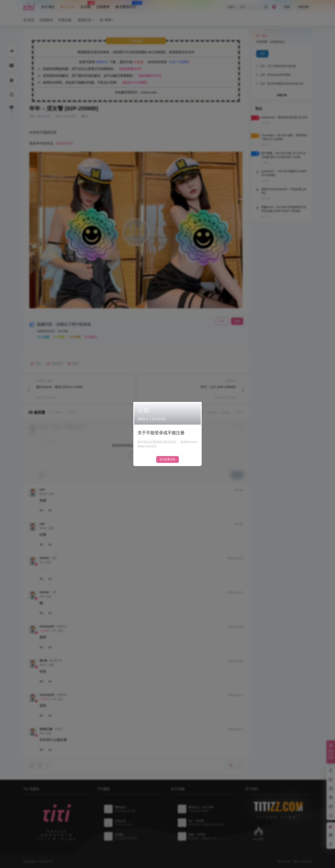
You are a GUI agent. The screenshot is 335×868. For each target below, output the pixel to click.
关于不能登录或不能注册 (161, 433)
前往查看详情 (167, 459)
